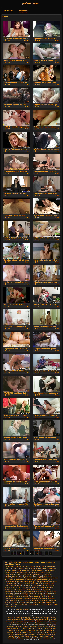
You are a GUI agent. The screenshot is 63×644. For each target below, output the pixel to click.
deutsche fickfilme (35, 567)
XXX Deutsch (23, 628)
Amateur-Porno (49, 636)
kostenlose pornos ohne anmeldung (37, 601)
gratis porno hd (25, 584)
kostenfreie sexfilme (11, 589)
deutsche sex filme (36, 570)
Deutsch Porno (30, 623)
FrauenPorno (36, 638)
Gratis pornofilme (12, 628)
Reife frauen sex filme (24, 638)
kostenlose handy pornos (37, 597)
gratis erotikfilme (23, 582)
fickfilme (36, 576)
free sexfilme (9, 580)
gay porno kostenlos (41, 580)
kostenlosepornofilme (18, 602)
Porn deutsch (47, 632)
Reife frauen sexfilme (42, 623)
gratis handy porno (46, 582)
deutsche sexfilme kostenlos (31, 572)
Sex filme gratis (51, 625)
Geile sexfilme (38, 632)
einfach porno (47, 574)
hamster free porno (39, 585)
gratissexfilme (27, 585)
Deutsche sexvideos (17, 623)
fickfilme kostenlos (45, 576)
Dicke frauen (29, 619)
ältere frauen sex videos (31, 617)
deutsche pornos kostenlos (21, 570)
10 (37, 553)
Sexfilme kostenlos (17, 621)
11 (40, 553)
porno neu (50, 604)
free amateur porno (25, 578)
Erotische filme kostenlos (37, 625)
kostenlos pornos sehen (13, 593)
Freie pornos (19, 634)
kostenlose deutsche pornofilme (32, 593)
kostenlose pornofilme (40, 599)
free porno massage (51, 578)
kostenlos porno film (25, 589)
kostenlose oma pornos (24, 599)
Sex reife (53, 623)
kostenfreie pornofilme (46, 587)
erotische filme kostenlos (24, 576)
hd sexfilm (49, 585)
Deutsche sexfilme (18, 619)
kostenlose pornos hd (17, 601)
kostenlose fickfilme (21, 597)
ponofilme (42, 602)
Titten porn (41, 628)
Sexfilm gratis (44, 617)
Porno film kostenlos (31, 3)
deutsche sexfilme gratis (13, 572)
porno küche (41, 604)
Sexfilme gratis (27, 632)
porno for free (50, 602)
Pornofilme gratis (51, 628)
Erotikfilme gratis (25, 630)
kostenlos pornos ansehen (13, 591)
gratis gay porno (34, 582)
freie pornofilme (19, 580)
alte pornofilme (10, 567)
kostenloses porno (32, 602)
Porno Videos (40, 634)
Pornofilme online (29, 634)
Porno (52, 638)
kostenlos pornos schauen (49, 591)
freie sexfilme (29, 580)
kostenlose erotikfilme (37, 595)
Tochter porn (19, 636)
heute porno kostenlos (18, 587)
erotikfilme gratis (10, 576)
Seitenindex (9, 11)
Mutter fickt (11, 617)
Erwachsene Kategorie (23, 11)
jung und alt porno (32, 587)
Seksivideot (12, 638)
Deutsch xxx (46, 638)
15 (46, 553)
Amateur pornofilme (29, 627)
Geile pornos (32, 628)
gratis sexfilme (17, 585)
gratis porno (15, 584)
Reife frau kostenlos (38, 630)
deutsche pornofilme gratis (33, 568)
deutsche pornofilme (17, 568)
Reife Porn (27, 636)
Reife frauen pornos (42, 621)
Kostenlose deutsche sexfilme (46, 627)
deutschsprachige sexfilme (33, 574)
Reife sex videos (29, 621)
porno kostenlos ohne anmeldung (26, 604)
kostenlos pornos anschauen (42, 589)
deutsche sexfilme (49, 570)
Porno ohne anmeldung (14, 627)
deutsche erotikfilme (22, 567)
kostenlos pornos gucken (31, 591)
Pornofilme (19, 617)
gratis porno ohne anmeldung (40, 584)
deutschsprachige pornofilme (14, 574)
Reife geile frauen (37, 636)
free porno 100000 (38, 578)
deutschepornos (46, 572)
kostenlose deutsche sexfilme (20, 595)
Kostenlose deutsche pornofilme (17, 625)
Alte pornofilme (14, 630)
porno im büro (9, 604)
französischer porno (11, 578)
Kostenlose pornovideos (42, 619)
